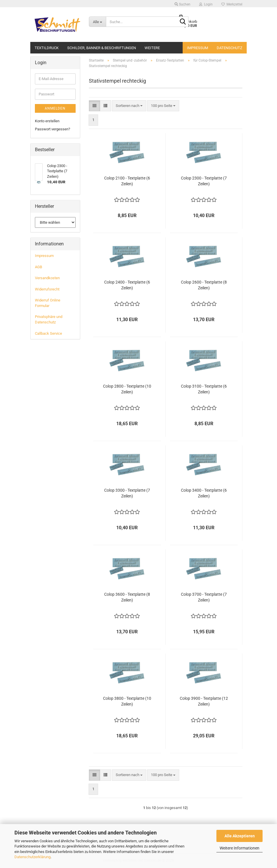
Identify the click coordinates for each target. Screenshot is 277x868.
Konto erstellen (47, 121)
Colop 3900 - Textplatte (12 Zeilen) (204, 701)
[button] (94, 106)
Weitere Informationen (239, 848)
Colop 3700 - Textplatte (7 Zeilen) (204, 597)
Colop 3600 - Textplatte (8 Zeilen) (127, 597)
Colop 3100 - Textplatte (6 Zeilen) (204, 389)
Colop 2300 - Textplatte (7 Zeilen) (204, 181)
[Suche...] (97, 22)
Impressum (198, 48)
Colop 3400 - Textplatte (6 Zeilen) (204, 493)
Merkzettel (232, 4)
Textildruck (47, 47)
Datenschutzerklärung (32, 857)
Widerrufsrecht (47, 289)
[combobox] (129, 106)
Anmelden (55, 108)
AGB (39, 267)
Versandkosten (47, 278)
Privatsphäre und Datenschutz (49, 319)
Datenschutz (230, 48)
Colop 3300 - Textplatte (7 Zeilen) (127, 493)
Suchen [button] (183, 4)
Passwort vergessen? (53, 129)
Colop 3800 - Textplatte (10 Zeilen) (127, 701)
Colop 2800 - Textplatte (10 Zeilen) (127, 389)
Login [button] (206, 4)
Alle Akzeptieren (240, 836)
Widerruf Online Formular (48, 303)
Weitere (152, 47)
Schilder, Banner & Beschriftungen (102, 47)
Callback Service (48, 333)
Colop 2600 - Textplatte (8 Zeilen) (204, 285)
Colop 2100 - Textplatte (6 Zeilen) (127, 181)
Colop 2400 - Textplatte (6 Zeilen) (127, 285)
